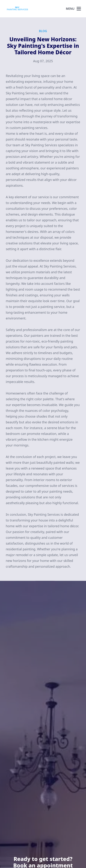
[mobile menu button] (79, 9)
